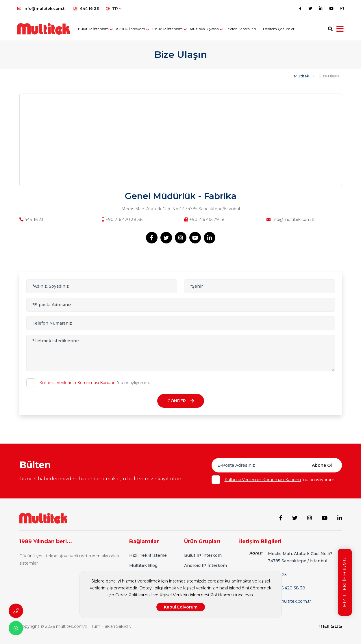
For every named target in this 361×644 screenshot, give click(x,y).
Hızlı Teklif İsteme (148, 555)
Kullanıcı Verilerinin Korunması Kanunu (77, 383)
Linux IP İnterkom (167, 29)
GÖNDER (181, 401)
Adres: (256, 553)
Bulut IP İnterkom (93, 29)
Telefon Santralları (241, 29)
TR (114, 9)
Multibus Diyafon (204, 29)
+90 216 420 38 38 (122, 219)
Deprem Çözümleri (279, 29)
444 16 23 (86, 8)
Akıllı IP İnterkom (130, 29)
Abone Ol (322, 465)
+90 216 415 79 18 (204, 219)
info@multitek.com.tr (42, 8)
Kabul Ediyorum (181, 607)
